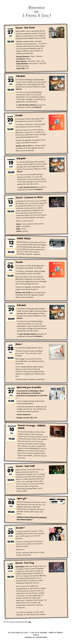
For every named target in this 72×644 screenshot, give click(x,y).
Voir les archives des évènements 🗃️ (17, 622)
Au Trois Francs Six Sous (18, 633)
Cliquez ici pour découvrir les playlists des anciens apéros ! (32, 518)
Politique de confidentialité (36, 637)
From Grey (20, 566)
